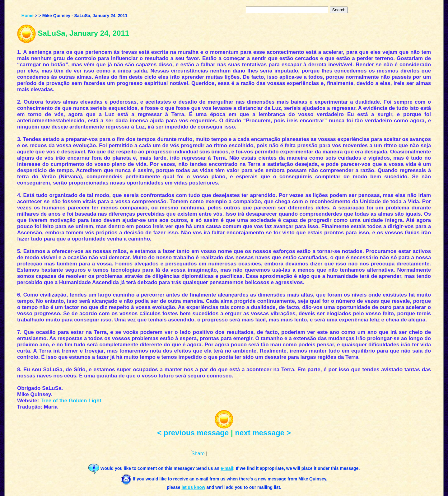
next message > (263, 433)
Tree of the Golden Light (71, 401)
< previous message (193, 433)
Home (28, 16)
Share (198, 454)
